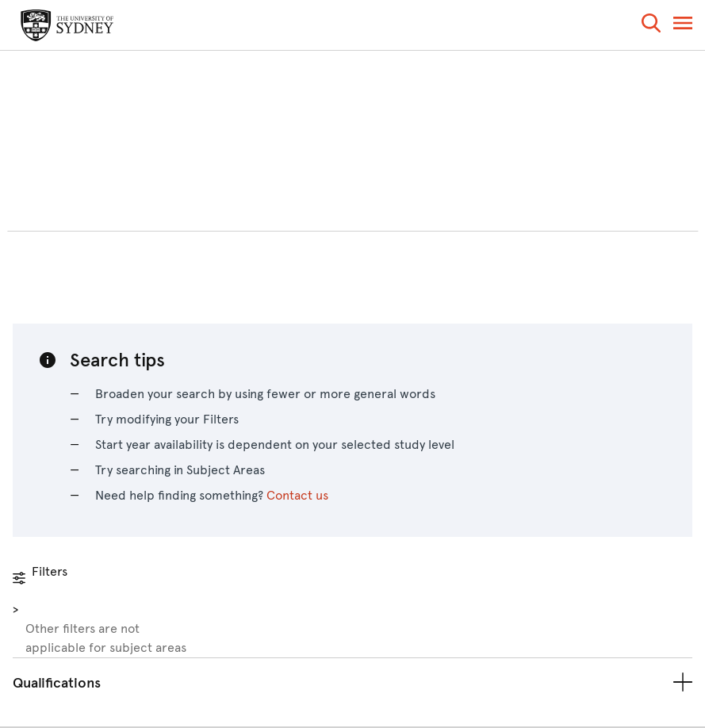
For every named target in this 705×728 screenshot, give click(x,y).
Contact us (297, 495)
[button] (651, 26)
